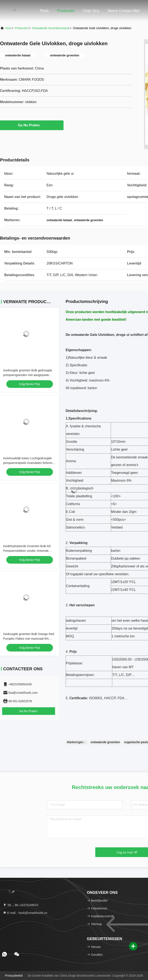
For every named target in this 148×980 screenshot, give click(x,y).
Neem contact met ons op (124, 13)
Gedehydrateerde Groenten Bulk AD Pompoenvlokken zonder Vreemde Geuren (27, 551)
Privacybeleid (14, 976)
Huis (8, 28)
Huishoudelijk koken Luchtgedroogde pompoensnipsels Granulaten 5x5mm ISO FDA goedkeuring (28, 463)
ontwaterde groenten (105, 742)
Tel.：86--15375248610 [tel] (21, 905)
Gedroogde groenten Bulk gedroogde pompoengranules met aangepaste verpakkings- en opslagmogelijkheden (28, 375)
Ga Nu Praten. (32, 125)
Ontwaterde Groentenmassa (51, 28)
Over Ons (91, 11)
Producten (66, 11)
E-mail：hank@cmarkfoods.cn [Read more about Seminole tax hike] (25, 913)
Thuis (44, 11)
